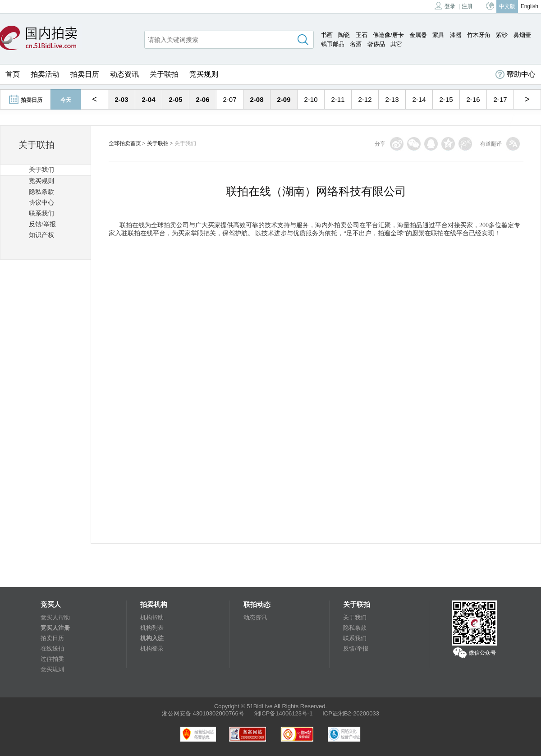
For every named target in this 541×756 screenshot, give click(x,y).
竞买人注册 (55, 628)
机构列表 (152, 628)
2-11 (338, 99)
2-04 (148, 99)
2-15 (446, 99)
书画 (327, 35)
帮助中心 (516, 74)
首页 (13, 74)
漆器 (456, 35)
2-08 (257, 99)
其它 (396, 44)
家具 (438, 35)
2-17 (500, 99)
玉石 (362, 35)
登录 (445, 6)
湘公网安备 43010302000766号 (203, 713)
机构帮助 (152, 617)
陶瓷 (344, 35)
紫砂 (502, 35)
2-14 (419, 99)
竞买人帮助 (55, 617)
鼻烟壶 (522, 35)
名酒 (356, 44)
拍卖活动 (45, 74)
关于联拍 (164, 74)
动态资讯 (124, 74)
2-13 (392, 99)
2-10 (311, 99)
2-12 (365, 99)
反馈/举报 (42, 224)
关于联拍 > (160, 143)
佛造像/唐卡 (388, 35)
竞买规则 (204, 74)
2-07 (229, 99)
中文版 (507, 6)
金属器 (418, 35)
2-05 (175, 99)
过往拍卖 (52, 659)
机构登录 (152, 648)
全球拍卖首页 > (127, 143)
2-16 (473, 99)
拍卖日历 (85, 74)
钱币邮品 (333, 44)
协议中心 (41, 203)
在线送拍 (52, 648)
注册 (467, 6)
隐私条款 (41, 192)
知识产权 (41, 235)
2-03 (121, 99)
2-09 (284, 99)
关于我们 (41, 170)
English (530, 6)
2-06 (202, 99)
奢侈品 (376, 44)
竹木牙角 (479, 35)
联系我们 (41, 213)
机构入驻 (152, 638)
